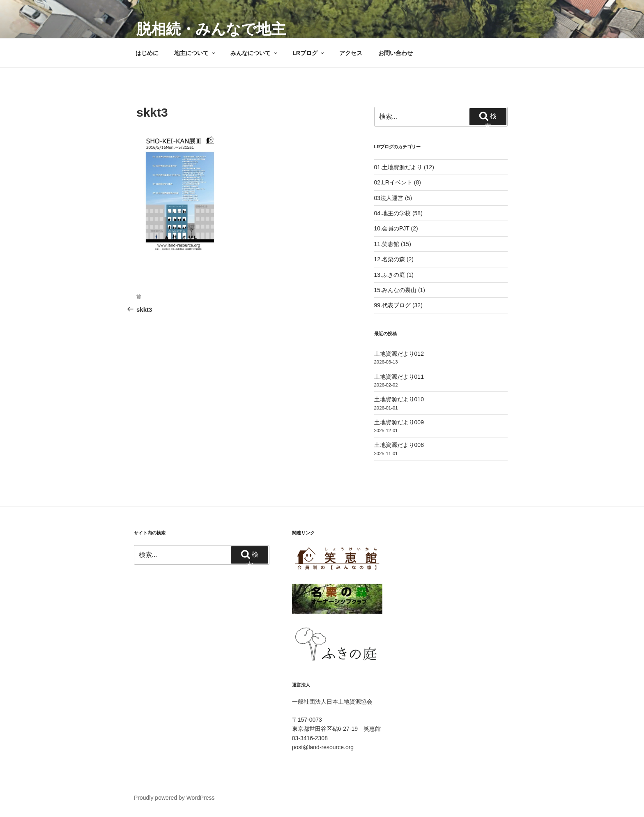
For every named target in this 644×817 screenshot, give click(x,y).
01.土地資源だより (398, 167)
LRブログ (309, 53)
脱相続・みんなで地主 (211, 29)
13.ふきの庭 (390, 275)
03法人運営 (389, 198)
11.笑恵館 (387, 244)
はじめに (147, 53)
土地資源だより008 (399, 445)
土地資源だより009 (399, 422)
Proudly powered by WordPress (174, 798)
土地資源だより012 (399, 354)
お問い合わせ (396, 53)
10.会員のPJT (392, 228)
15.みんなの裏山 (395, 290)
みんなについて (254, 53)
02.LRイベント (393, 182)
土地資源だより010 (399, 399)
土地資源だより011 (399, 377)
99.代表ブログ (392, 305)
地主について (195, 53)
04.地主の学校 (392, 213)
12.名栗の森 (390, 259)
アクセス (351, 53)
